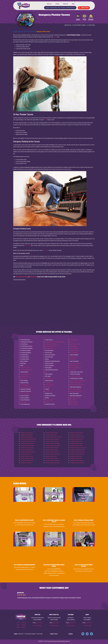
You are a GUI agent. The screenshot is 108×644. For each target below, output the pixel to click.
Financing (18, 627)
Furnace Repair (24, 402)
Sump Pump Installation (75, 363)
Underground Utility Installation (77, 385)
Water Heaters (73, 400)
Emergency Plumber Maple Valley (52, 443)
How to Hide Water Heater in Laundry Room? (54, 521)
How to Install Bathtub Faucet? (24, 520)
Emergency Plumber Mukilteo (51, 450)
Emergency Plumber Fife (26, 454)
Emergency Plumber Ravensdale (52, 463)
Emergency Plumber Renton (76, 435)
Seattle (46, 120)
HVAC (46, 372)
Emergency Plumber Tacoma (76, 443)
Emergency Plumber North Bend (77, 463)
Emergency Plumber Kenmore (27, 461)
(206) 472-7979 (33, 277)
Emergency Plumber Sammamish (77, 437)
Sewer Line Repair (74, 348)
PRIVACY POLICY (54, 634)
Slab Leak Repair (74, 357)
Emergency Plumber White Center (77, 452)
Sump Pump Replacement (76, 368)
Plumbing (47, 391)
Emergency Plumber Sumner (76, 441)
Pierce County (28, 245)
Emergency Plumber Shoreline (77, 439)
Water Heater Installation (75, 389)
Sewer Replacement (74, 353)
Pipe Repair (48, 387)
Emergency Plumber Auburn (27, 433)
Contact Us (24, 622)
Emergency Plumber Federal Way (28, 452)
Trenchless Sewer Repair (75, 376)
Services (49, 4)
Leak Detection (48, 383)
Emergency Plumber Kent (26, 463)
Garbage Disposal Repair (50, 346)
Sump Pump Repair (74, 365)
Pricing (57, 4)
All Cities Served (70, 8)
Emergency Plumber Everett (27, 450)
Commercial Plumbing (25, 374)
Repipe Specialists (49, 400)
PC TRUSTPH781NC (91, 25)
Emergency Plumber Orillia (51, 456)
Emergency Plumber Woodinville (77, 454)
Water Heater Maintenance (76, 391)
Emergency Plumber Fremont (27, 456)
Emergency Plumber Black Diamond (28, 439)
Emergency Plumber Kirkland (51, 433)
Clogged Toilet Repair (25, 368)
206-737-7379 (72, 623)
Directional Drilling (24, 376)
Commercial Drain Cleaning (26, 370)
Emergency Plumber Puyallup (52, 458)
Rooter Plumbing (74, 340)
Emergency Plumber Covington (27, 443)
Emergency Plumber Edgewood (77, 461)
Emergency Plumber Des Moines (27, 445)
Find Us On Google (37, 626)
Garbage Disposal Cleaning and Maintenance (55, 342)
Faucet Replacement (25, 393)
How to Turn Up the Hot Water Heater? (84, 565)
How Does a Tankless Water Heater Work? (54, 565)
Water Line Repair (74, 404)
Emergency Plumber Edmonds (27, 448)
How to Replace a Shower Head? (84, 520)
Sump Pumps (73, 370)
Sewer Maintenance (74, 350)
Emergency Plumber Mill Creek (52, 448)
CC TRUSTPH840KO (76, 25)
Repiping (47, 402)
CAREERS (71, 634)
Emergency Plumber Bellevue (27, 437)
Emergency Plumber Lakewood (52, 439)
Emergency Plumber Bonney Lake (28, 441)
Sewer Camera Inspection (76, 344)
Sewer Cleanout (73, 346)
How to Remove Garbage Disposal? (24, 565)
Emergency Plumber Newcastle (52, 452)
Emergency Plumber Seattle (76, 456)
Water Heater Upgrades (75, 398)
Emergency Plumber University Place (78, 448)
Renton (48, 8)
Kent (59, 8)
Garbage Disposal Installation (51, 344)
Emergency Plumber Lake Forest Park (53, 437)
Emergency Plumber (25, 385)
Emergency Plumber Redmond (77, 433)
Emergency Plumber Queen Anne (52, 461)
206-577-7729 (89, 623)
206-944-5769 (56, 623)
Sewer (71, 342)
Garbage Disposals (49, 348)
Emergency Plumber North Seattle (53, 454)
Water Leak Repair (74, 402)
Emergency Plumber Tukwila (76, 445)
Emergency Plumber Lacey (51, 435)
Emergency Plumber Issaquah (27, 458)
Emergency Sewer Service (26, 387)
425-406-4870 (39, 623)
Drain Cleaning (24, 378)
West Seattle (54, 8)
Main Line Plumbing (49, 385)
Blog (73, 4)
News (18, 625)
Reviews (24, 627)
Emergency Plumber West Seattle (77, 450)
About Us (66, 4)
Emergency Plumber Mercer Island (53, 445)
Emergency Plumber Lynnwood (52, 441)
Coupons (24, 625)
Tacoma (63, 8)
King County (46, 250)
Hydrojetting (48, 378)
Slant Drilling (73, 359)
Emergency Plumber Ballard (26, 435)
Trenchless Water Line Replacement (78, 380)
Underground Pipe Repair (76, 383)
